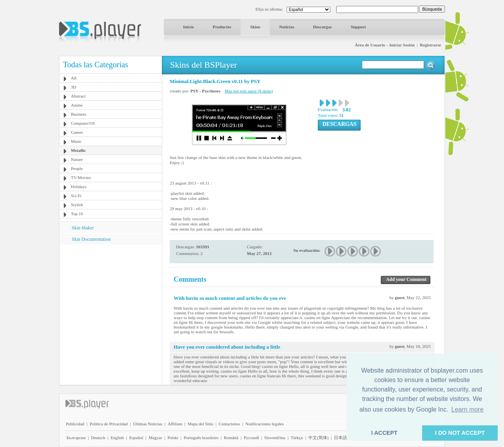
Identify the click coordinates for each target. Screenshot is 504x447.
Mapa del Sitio (201, 424)
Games (77, 132)
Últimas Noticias (148, 424)
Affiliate (175, 424)
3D (73, 87)
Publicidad (75, 424)
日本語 (340, 438)
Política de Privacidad (109, 424)
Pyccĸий (251, 438)
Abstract (78, 96)
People (77, 168)
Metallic (78, 150)
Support (359, 27)
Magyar (155, 438)
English (117, 438)
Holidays (79, 187)
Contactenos (229, 424)
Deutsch (98, 438)
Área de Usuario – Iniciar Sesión (385, 45)
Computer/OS (83, 123)
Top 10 (77, 214)
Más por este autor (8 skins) (249, 91)
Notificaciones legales (264, 424)
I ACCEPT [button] (384, 433)
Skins (255, 27)
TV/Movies (81, 177)
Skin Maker (83, 228)
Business (79, 114)
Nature (77, 159)
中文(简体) (318, 438)
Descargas (322, 27)
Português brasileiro (201, 438)
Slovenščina (275, 438)
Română (231, 438)
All (74, 78)
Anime (77, 105)
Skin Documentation (91, 239)
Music (76, 141)
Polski (173, 438)
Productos (222, 27)
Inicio (188, 27)
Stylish (77, 205)
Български (76, 438)
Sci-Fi (76, 196)
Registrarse (430, 45)
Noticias (287, 27)
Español (136, 438)
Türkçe (297, 438)
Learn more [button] (467, 409)
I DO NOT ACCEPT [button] (460, 433)
